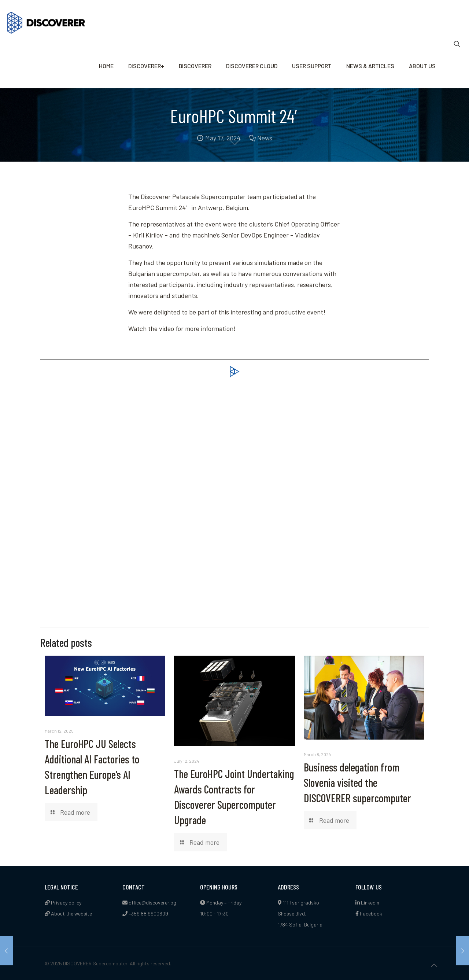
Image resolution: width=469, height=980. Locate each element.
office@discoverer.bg (152, 902)
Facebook (369, 913)
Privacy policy (63, 902)
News (265, 138)
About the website (68, 913)
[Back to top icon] (434, 965)
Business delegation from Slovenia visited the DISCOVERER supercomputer (357, 782)
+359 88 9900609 (148, 913)
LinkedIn (367, 902)
